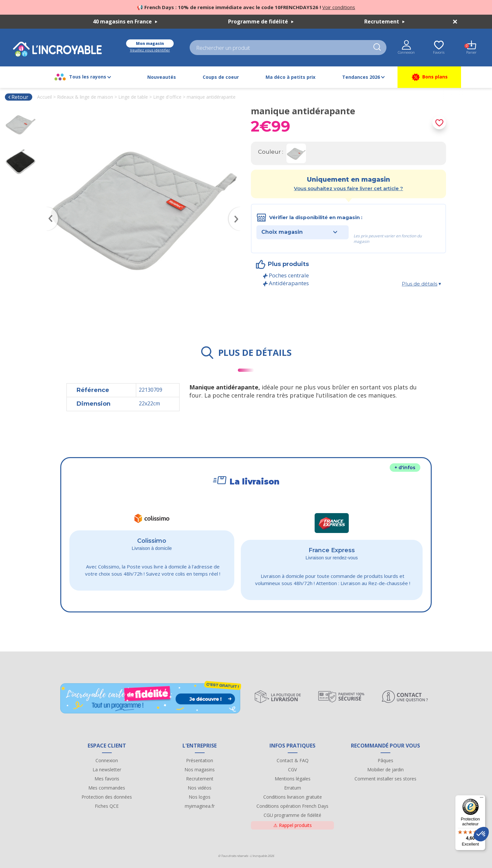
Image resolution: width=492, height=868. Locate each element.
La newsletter (107, 770)
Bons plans (429, 77)
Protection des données (107, 797)
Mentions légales (293, 779)
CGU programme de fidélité (292, 815)
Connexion (107, 760)
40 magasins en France (125, 21)
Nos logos (200, 797)
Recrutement (384, 21)
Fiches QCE (107, 806)
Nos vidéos (200, 788)
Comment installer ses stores (385, 779)
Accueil (44, 97)
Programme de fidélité (261, 21)
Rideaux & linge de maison (85, 97)
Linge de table (133, 97)
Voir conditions (339, 7)
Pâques (385, 760)
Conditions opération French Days (292, 806)
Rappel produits (293, 825)
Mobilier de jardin (385, 770)
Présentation (200, 760)
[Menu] (482, 799)
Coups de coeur (221, 77)
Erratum (293, 788)
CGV (292, 770)
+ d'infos (405, 468)
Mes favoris (107, 779)
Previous (49, 209)
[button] (481, 834)
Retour (18, 97)
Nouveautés (162, 77)
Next (238, 209)
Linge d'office (167, 97)
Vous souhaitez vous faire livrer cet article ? (348, 188)
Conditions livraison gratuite (293, 797)
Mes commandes (107, 788)
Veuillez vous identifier (150, 50)
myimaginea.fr (200, 806)
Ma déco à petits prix (290, 77)
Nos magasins (200, 770)
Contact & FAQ (293, 760)
